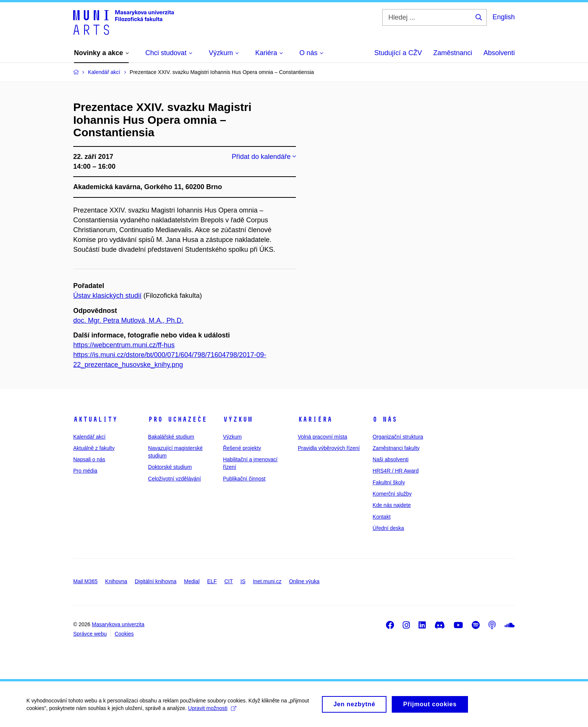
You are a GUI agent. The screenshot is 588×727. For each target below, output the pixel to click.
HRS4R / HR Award (396, 471)
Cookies (124, 634)
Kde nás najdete (392, 505)
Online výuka (304, 581)
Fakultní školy (389, 482)
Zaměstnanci (453, 53)
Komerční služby (392, 494)
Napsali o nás (89, 459)
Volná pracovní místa (322, 437)
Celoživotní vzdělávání (174, 479)
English (504, 17)
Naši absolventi (390, 459)
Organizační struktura (398, 437)
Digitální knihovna (156, 581)
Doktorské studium (170, 467)
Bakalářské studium (171, 437)
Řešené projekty (242, 448)
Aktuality (95, 419)
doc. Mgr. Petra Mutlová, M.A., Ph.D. (128, 320)
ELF (212, 581)
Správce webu (90, 634)
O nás (385, 419)
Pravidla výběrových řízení (329, 448)
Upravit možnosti (212, 712)
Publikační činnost (244, 479)
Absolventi (499, 53)
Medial (192, 581)
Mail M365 (85, 581)
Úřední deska (388, 528)
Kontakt (381, 517)
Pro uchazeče (177, 419)
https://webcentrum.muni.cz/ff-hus (124, 345)
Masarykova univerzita (118, 624)
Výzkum (238, 419)
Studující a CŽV (398, 53)
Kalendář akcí (89, 437)
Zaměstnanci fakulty (396, 448)
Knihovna (116, 581)
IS (243, 581)
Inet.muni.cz (267, 581)
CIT (229, 581)
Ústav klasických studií (107, 296)
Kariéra (315, 419)
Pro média (85, 471)
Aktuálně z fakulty (94, 448)
